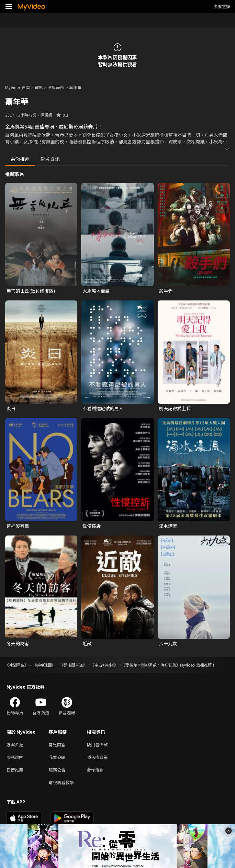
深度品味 (56, 87)
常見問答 (57, 744)
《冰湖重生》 (17, 665)
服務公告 (57, 770)
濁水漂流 (168, 526)
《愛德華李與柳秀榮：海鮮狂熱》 (151, 665)
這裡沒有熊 (18, 526)
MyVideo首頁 (18, 87)
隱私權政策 (97, 757)
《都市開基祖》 (73, 665)
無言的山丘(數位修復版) (31, 291)
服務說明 (15, 757)
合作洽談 (95, 770)
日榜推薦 (15, 770)
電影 (39, 87)
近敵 (87, 643)
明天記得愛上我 (175, 408)
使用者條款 (97, 744)
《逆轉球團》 (44, 665)
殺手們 (166, 291)
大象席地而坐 (96, 291)
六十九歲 (168, 643)
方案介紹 (15, 744)
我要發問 (57, 757)
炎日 (11, 408)
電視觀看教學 (61, 782)
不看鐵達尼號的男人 (103, 408)
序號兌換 (222, 6)
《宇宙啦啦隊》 (104, 665)
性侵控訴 (92, 526)
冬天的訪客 (18, 643)
